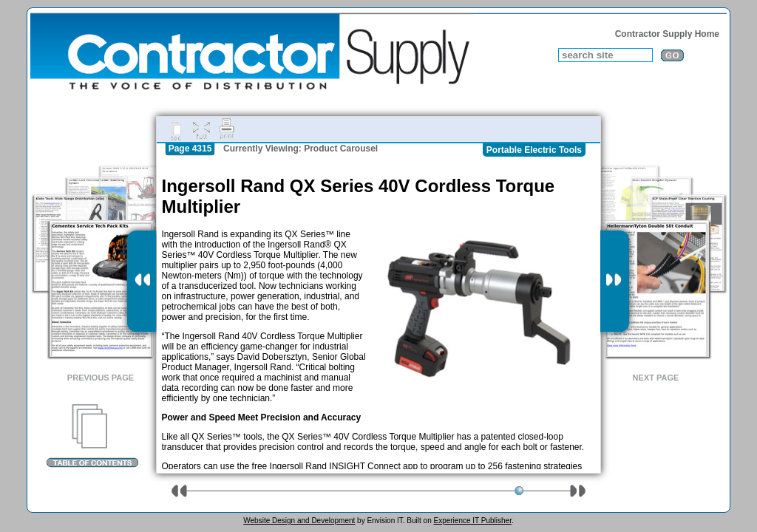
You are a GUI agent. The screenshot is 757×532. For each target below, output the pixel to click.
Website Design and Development (299, 521)
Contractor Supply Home (667, 34)
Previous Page (101, 378)
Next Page (656, 378)
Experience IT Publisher (472, 521)
